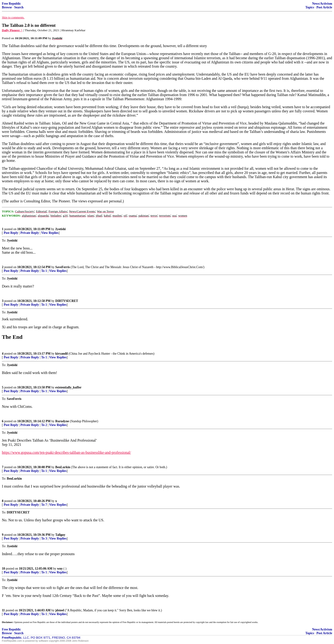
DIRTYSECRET (67, 301)
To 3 (44, 538)
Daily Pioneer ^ (12, 30)
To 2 (44, 425)
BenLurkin (63, 467)
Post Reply (11, 233)
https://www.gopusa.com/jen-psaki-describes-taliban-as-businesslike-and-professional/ (66, 452)
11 (3, 610)
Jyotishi (60, 229)
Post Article (324, 7)
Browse (7, 7)
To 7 (44, 505)
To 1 (44, 271)
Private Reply (30, 233)
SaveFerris (63, 267)
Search (19, 7)
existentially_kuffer (69, 387)
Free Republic (11, 4)
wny (60, 569)
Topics (310, 7)
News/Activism (322, 4)
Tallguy (60, 535)
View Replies (50, 233)
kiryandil (62, 354)
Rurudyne (62, 421)
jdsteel (60, 610)
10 (3, 569)
